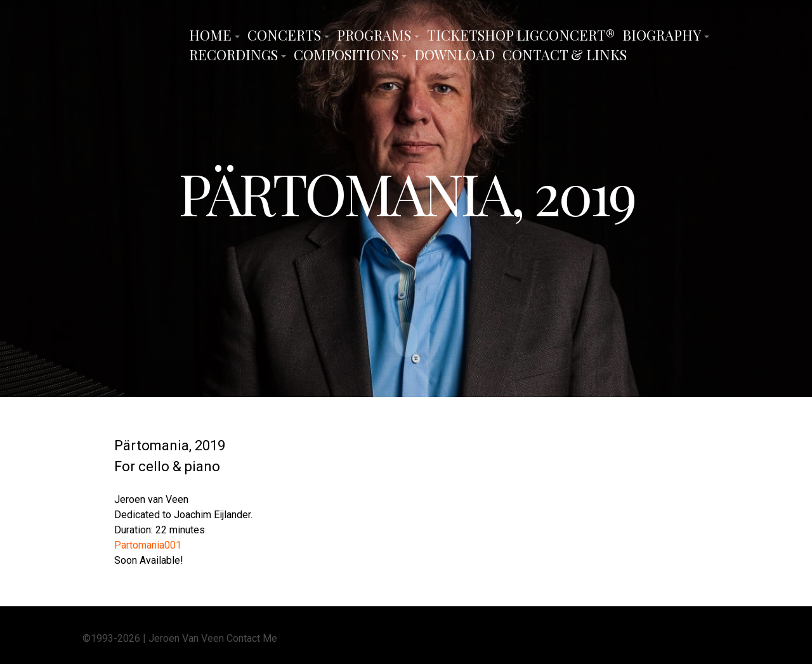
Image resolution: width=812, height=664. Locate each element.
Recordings (233, 55)
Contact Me (252, 637)
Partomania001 (148, 544)
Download (455, 55)
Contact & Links (565, 55)
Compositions (346, 55)
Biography (662, 35)
